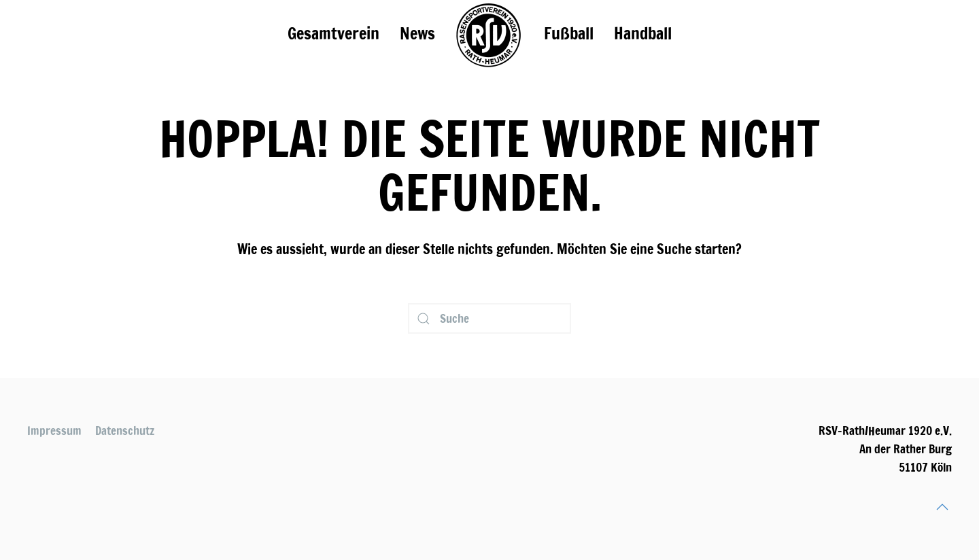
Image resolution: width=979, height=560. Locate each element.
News (417, 33)
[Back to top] (942, 507)
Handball (643, 33)
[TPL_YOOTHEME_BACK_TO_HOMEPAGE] (489, 34)
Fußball (569, 33)
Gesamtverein (333, 33)
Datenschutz (125, 431)
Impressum (54, 431)
